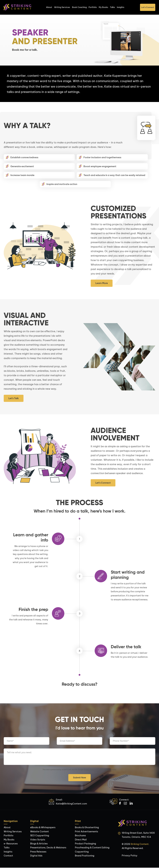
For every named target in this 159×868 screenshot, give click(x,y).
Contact (8, 856)
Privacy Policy (89, 770)
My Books (104, 7)
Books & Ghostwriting (87, 828)
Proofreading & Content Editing (92, 848)
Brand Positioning (85, 856)
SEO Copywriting (40, 836)
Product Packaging (85, 844)
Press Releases (38, 852)
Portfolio (93, 7)
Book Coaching (79, 7)
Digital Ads (36, 856)
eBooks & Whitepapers (43, 828)
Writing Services (62, 7)
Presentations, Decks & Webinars (48, 848)
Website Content (40, 832)
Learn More (102, 283)
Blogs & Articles (39, 844)
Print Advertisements (86, 832)
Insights (121, 7)
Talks (113, 7)
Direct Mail (81, 840)
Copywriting (82, 852)
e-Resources (11, 844)
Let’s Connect (148, 7)
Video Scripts (38, 840)
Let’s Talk (14, 399)
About (49, 7)
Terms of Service (105, 770)
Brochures (80, 836)
